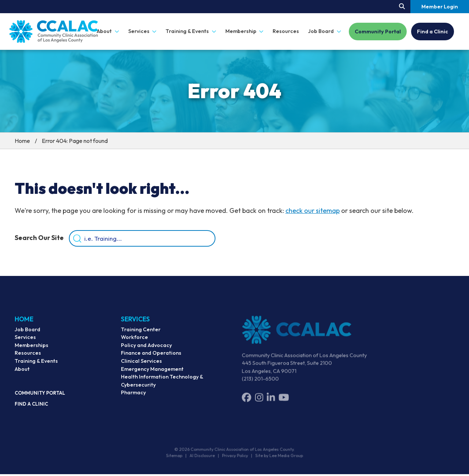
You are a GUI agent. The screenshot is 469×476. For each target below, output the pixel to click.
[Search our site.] (402, 7)
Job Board (27, 334)
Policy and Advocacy (146, 351)
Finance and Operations (151, 359)
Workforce (134, 343)
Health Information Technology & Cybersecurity (162, 387)
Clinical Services (141, 367)
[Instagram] (259, 402)
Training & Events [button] (191, 31)
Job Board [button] (325, 31)
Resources (286, 31)
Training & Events (36, 365)
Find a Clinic (433, 32)
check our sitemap (313, 211)
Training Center (141, 335)
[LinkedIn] (271, 402)
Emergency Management (152, 375)
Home (22, 141)
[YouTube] (284, 402)
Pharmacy (133, 398)
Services (25, 342)
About (22, 373)
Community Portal (378, 32)
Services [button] (143, 31)
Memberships (32, 350)
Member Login (440, 7)
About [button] (108, 31)
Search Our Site (39, 239)
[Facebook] (247, 402)
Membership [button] (245, 31)
